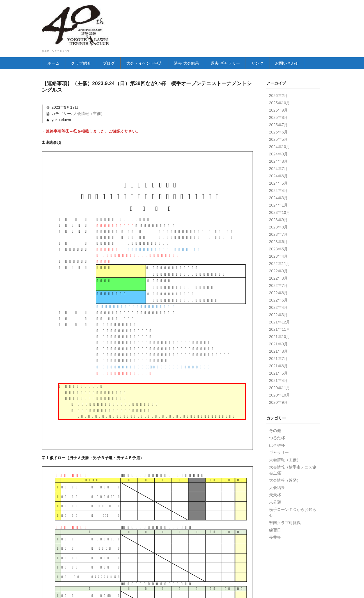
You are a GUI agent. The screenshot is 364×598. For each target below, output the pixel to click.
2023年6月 (279, 253)
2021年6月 (279, 378)
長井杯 (275, 549)
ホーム (54, 63)
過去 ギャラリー (247, 63)
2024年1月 (279, 217)
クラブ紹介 (85, 63)
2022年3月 (279, 327)
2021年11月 (280, 341)
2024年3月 (279, 210)
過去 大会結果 (203, 63)
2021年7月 (279, 370)
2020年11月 (280, 400)
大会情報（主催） (89, 125)
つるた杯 (277, 450)
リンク (283, 63)
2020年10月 (280, 407)
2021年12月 (280, 334)
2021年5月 (279, 385)
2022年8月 (279, 290)
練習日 (275, 542)
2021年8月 (279, 363)
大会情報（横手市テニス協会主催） (293, 482)
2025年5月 (279, 151)
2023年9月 (279, 232)
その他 (275, 442)
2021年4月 (279, 392)
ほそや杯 (277, 457)
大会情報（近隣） (285, 492)
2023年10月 (280, 224)
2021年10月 (280, 348)
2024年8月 (279, 173)
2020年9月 (279, 414)
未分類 (275, 514)
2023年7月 (279, 246)
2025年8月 (279, 129)
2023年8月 (279, 239)
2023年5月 (279, 261)
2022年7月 (279, 297)
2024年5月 (279, 195)
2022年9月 (279, 283)
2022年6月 (279, 305)
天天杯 (275, 507)
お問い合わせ (61, 75)
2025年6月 (279, 144)
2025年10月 (280, 115)
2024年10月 (280, 158)
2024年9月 (279, 166)
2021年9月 (279, 356)
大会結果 (277, 499)
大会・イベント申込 (155, 63)
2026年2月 (279, 107)
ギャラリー (279, 464)
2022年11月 (280, 275)
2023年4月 (279, 268)
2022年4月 (279, 319)
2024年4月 (279, 202)
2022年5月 (279, 312)
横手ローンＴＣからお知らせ (293, 524)
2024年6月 (279, 188)
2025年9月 (279, 122)
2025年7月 (279, 137)
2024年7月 (279, 180)
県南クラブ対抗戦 (285, 534)
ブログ (115, 63)
